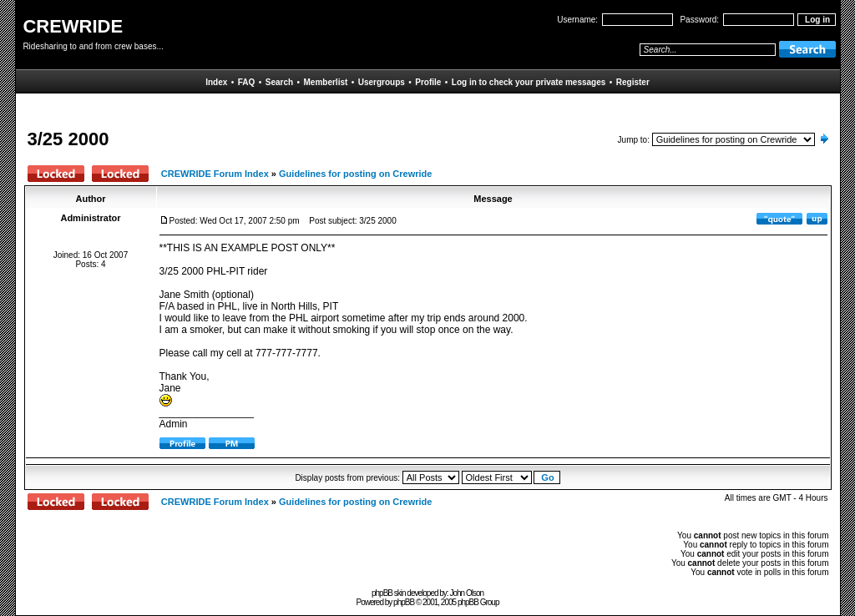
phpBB (404, 602)
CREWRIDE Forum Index (215, 174)
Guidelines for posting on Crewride (355, 174)
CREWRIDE (73, 26)
